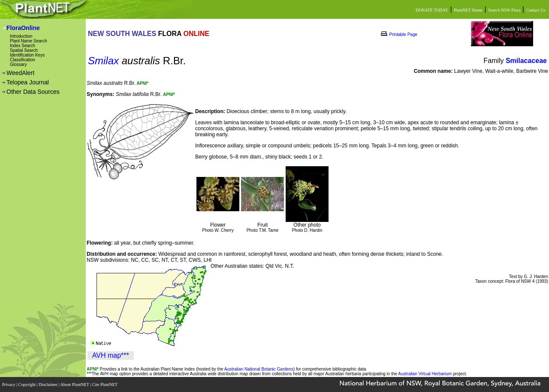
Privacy (9, 385)
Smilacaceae (526, 61)
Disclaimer (48, 385)
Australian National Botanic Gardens (259, 369)
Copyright (28, 385)
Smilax (103, 61)
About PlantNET (75, 385)
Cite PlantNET (105, 385)
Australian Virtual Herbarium (425, 374)
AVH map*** (111, 355)
